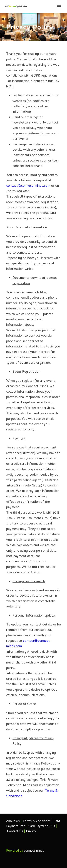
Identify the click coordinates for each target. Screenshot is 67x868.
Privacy (31, 832)
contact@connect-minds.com (28, 186)
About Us (13, 821)
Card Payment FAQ (42, 826)
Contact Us (15, 832)
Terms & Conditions (37, 821)
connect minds (34, 851)
